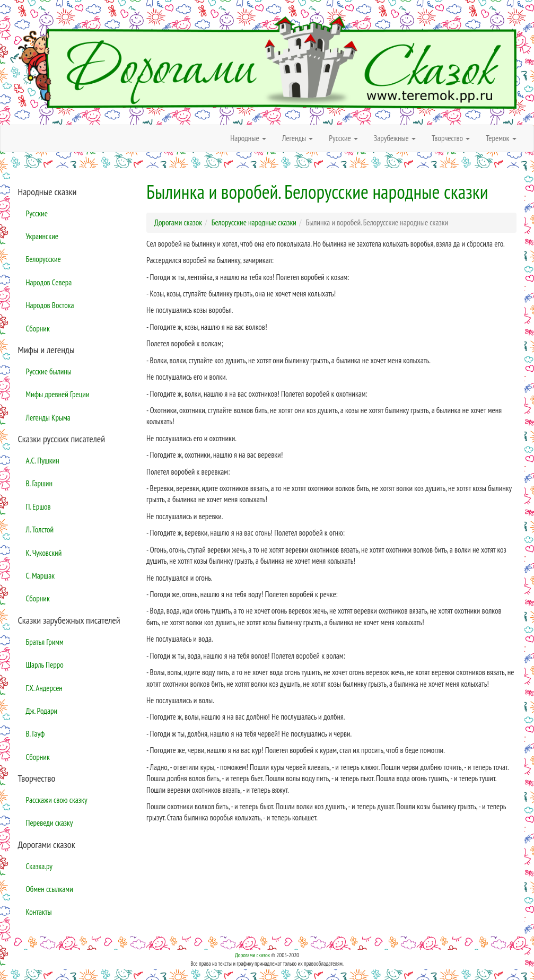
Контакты (39, 912)
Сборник (38, 329)
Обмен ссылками (50, 889)
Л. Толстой (40, 530)
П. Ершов (38, 507)
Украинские (42, 236)
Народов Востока (50, 305)
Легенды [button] (298, 138)
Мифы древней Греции (58, 394)
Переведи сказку (50, 823)
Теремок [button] (501, 138)
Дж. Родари (42, 711)
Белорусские (43, 259)
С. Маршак (41, 576)
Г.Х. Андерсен (44, 688)
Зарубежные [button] (395, 138)
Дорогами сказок (252, 955)
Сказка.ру (40, 866)
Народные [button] (248, 138)
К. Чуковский (44, 553)
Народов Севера (49, 282)
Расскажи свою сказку (57, 800)
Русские (37, 213)
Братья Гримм (45, 642)
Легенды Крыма (48, 418)
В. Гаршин (39, 483)
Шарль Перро (45, 665)
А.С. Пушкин (43, 461)
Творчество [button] (451, 138)
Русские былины (49, 371)
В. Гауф (36, 734)
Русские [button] (343, 138)
